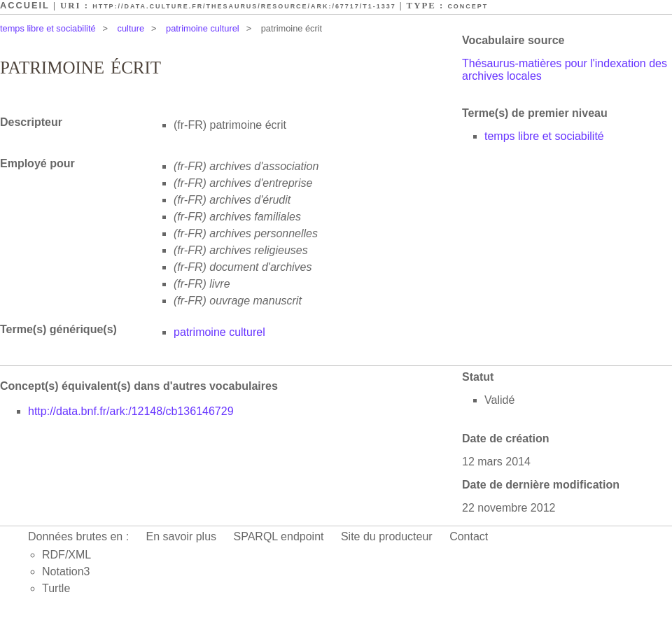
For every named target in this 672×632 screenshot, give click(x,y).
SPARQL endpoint (279, 536)
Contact (469, 536)
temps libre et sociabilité (48, 28)
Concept (468, 6)
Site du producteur (387, 536)
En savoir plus (182, 536)
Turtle (56, 588)
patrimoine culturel (203, 28)
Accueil (25, 5)
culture (131, 28)
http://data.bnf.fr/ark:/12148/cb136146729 (131, 411)
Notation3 (66, 571)
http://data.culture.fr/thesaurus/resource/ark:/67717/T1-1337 (244, 6)
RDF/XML (66, 555)
